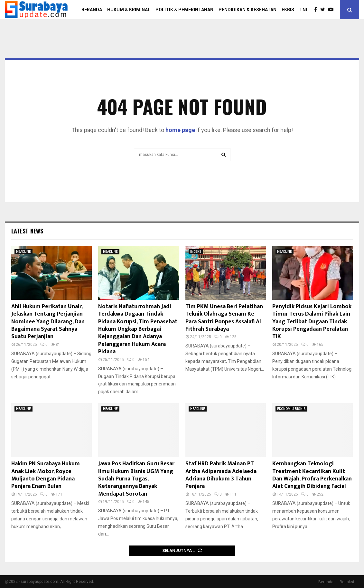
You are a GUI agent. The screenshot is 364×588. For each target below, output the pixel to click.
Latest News (27, 231)
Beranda (326, 582)
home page (180, 130)
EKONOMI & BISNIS (291, 409)
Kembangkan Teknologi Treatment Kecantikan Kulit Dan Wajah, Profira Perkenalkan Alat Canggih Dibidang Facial (312, 475)
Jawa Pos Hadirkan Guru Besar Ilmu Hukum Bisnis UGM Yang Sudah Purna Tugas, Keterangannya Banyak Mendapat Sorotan (136, 479)
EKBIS (288, 10)
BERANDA (92, 10)
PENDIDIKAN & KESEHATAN (247, 10)
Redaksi (347, 582)
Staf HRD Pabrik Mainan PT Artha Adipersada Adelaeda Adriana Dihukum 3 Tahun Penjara (221, 475)
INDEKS (196, 252)
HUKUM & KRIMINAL (129, 10)
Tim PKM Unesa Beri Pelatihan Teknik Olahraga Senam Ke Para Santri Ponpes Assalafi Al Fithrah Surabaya (224, 318)
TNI (303, 10)
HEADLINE (23, 252)
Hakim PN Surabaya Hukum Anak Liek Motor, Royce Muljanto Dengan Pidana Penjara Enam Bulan (46, 475)
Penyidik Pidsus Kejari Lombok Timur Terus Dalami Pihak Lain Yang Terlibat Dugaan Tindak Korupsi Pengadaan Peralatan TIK (312, 322)
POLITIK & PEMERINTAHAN (184, 10)
